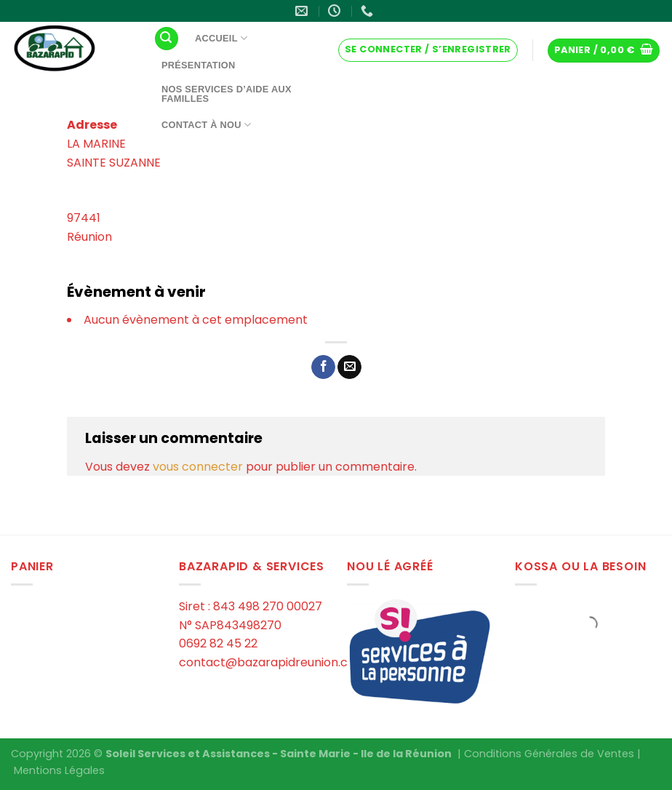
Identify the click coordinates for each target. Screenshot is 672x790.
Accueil (221, 38)
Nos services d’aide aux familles (227, 94)
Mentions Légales (59, 770)
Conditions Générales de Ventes (549, 754)
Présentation (198, 65)
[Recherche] (167, 39)
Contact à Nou (206, 125)
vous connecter (198, 467)
